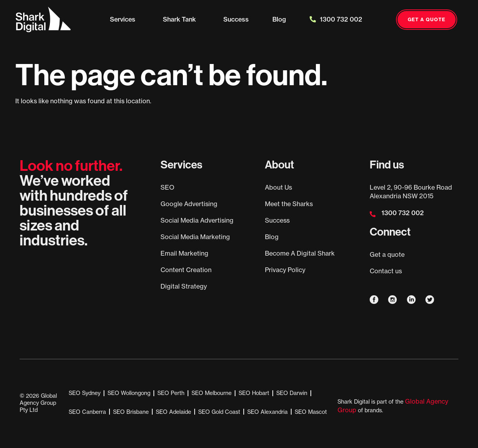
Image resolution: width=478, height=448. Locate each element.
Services (125, 19)
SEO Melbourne (212, 393)
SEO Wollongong (129, 393)
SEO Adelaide (173, 412)
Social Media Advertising (197, 220)
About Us (278, 187)
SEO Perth (171, 393)
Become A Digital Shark (300, 253)
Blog (279, 19)
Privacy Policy (285, 270)
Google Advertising (189, 204)
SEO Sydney (85, 393)
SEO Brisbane (131, 412)
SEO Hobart (254, 393)
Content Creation (186, 270)
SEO (167, 187)
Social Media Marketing (195, 237)
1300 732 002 (336, 19)
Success (236, 19)
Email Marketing (184, 253)
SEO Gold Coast (219, 412)
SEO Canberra (87, 412)
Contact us (386, 271)
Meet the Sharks (289, 204)
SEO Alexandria (267, 412)
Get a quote (387, 254)
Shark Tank (181, 19)
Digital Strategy (184, 286)
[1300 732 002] (373, 214)
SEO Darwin (292, 393)
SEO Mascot (311, 412)
